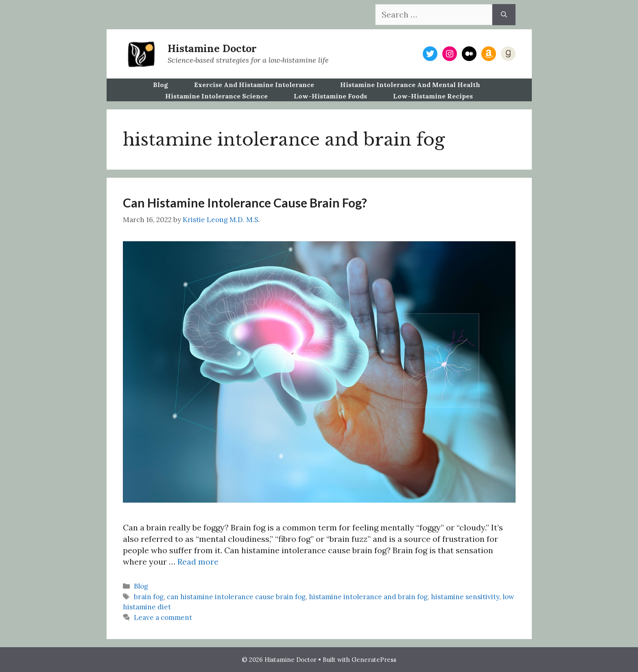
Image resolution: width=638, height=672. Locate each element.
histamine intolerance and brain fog (368, 597)
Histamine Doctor (212, 48)
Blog (161, 85)
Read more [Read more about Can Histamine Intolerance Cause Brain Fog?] (198, 562)
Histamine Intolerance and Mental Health (410, 85)
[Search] (504, 15)
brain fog (149, 597)
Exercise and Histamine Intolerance (254, 85)
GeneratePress (374, 660)
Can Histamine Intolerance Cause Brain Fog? (245, 203)
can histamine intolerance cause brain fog (236, 597)
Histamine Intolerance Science (216, 96)
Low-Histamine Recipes (433, 96)
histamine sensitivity (465, 597)
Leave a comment (163, 617)
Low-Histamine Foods (330, 96)
